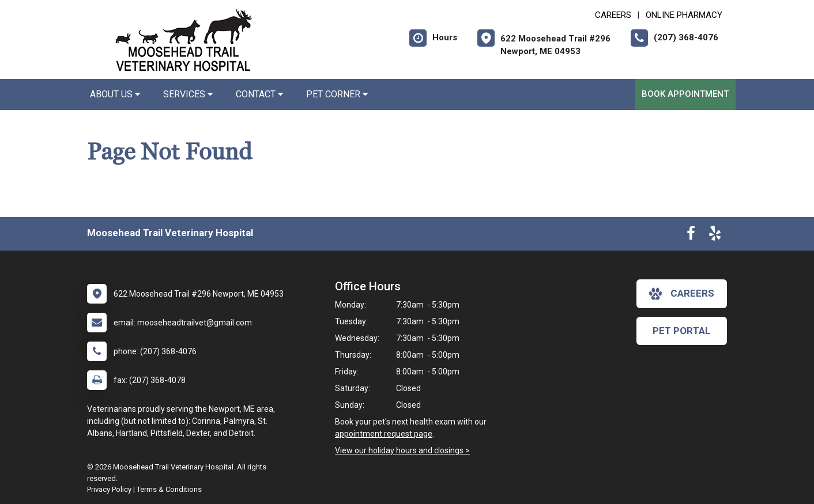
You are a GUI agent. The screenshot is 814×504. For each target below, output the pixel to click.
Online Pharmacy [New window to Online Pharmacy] (684, 15)
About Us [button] (115, 94)
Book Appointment (685, 94)
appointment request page (384, 434)
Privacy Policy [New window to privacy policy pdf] (109, 489)
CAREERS (613, 15)
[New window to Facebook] (691, 236)
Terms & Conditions (169, 489)
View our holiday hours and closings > (402, 450)
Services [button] (188, 94)
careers (682, 294)
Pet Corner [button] (337, 94)
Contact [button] (259, 94)
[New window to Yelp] (715, 236)
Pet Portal (682, 331)
